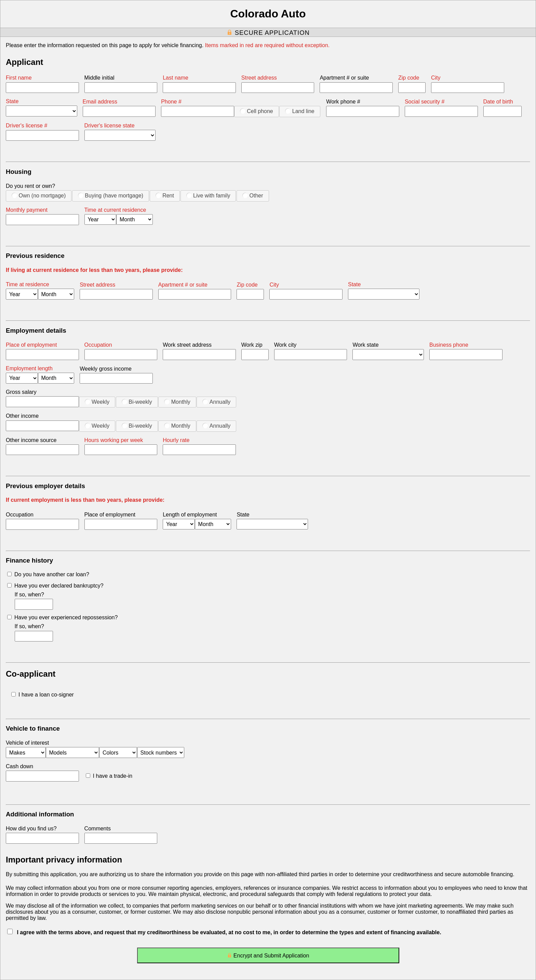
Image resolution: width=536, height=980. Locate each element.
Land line (300, 111)
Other (253, 195)
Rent (165, 195)
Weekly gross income (106, 369)
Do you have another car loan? (48, 574)
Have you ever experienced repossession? (62, 617)
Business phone (449, 345)
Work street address (187, 345)
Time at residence (28, 284)
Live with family (208, 195)
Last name (176, 78)
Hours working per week (114, 440)
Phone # (171, 102)
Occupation (98, 345)
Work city (285, 345)
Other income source (31, 440)
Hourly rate (176, 440)
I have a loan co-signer (43, 695)
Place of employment (31, 345)
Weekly (97, 402)
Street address (259, 78)
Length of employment (190, 515)
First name (19, 78)
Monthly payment (27, 210)
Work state (365, 345)
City (436, 78)
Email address (100, 102)
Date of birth (498, 102)
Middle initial (99, 78)
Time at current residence (115, 210)
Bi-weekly (137, 402)
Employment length (29, 368)
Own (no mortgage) (39, 195)
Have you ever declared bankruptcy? (55, 586)
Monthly (177, 402)
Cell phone (257, 111)
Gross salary (21, 392)
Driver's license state (110, 126)
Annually (216, 402)
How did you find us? (31, 829)
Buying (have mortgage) (111, 195)
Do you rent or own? (30, 186)
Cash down (19, 766)
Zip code (409, 78)
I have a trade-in (109, 776)
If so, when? (29, 595)
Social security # (425, 102)
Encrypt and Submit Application (268, 957)
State (12, 101)
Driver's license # (26, 126)
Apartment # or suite (344, 78)
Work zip (252, 345)
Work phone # (343, 102)
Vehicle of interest (27, 743)
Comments (98, 829)
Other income (22, 416)
